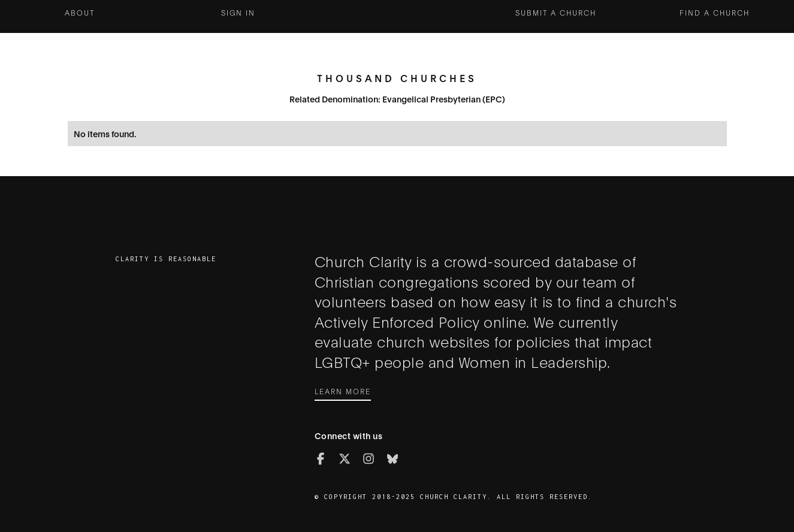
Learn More (343, 391)
